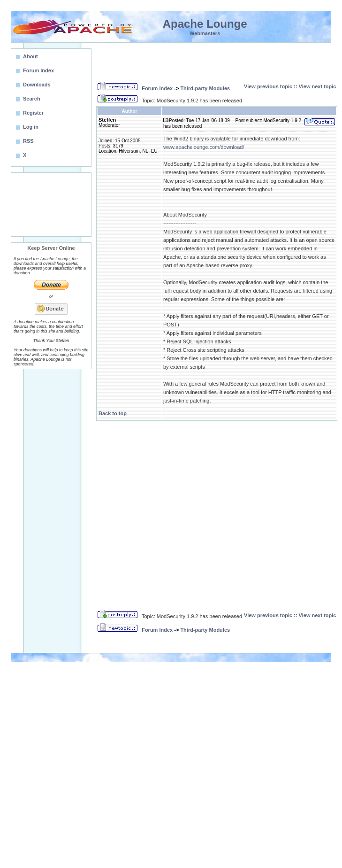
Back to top (113, 413)
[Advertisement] (51, 205)
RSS (28, 141)
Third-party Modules (205, 88)
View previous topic (268, 86)
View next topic (318, 86)
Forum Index (157, 88)
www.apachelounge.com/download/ (204, 147)
